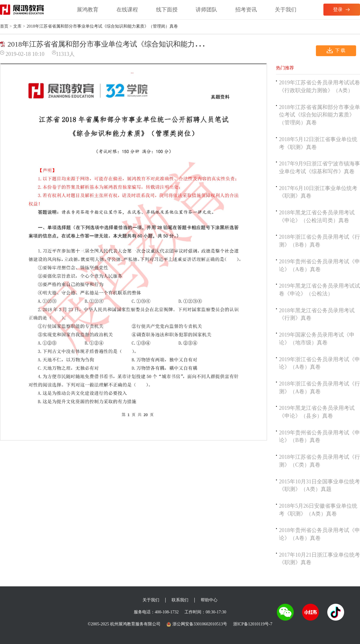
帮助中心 (209, 600)
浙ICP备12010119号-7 (253, 624)
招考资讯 (246, 10)
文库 (17, 26)
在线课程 (127, 10)
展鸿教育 (88, 10)
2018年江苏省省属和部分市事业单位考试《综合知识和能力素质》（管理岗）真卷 (319, 115)
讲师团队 (206, 10)
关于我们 (286, 10)
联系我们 (180, 600)
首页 (4, 26)
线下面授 (167, 10)
